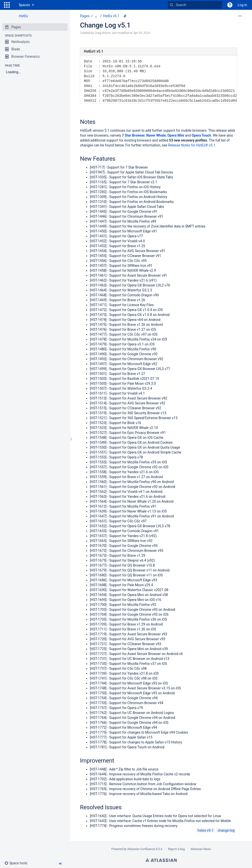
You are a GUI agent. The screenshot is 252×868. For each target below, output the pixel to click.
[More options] (240, 16)
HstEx (24, 16)
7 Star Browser (133, 135)
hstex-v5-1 (205, 830)
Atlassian (161, 860)
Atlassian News (201, 849)
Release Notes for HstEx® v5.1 (192, 145)
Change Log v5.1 (105, 25)
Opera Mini (176, 135)
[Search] (172, 5)
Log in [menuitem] (242, 5)
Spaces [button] (24, 5)
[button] (7, 5)
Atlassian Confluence (141, 849)
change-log (226, 830)
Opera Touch (201, 135)
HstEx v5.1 (111, 16)
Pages (85, 16)
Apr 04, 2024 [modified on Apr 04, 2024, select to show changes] (142, 33)
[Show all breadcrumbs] (96, 16)
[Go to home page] (14, 5)
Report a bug (176, 849)
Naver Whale (156, 135)
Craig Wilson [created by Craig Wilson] (103, 33)
